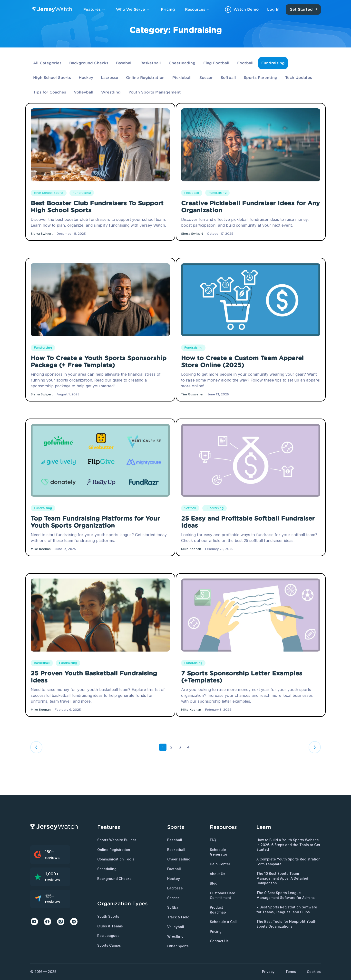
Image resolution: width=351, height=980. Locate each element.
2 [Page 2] (171, 747)
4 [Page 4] (188, 747)
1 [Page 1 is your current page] (163, 747)
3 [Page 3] (180, 747)
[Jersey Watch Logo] (53, 9)
